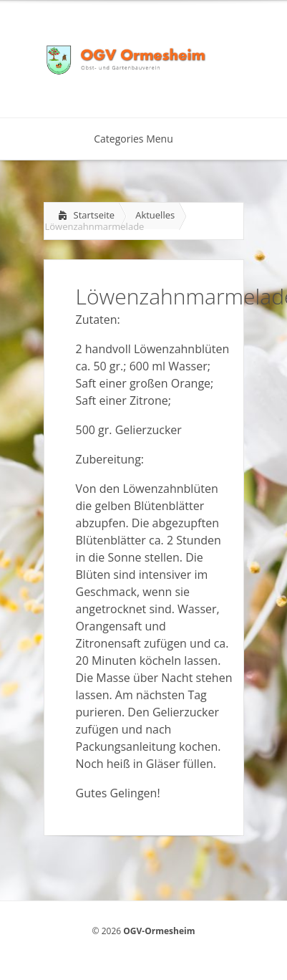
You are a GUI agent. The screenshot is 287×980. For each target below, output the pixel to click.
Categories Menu (143, 139)
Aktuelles (155, 215)
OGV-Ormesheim (159, 931)
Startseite (94, 215)
